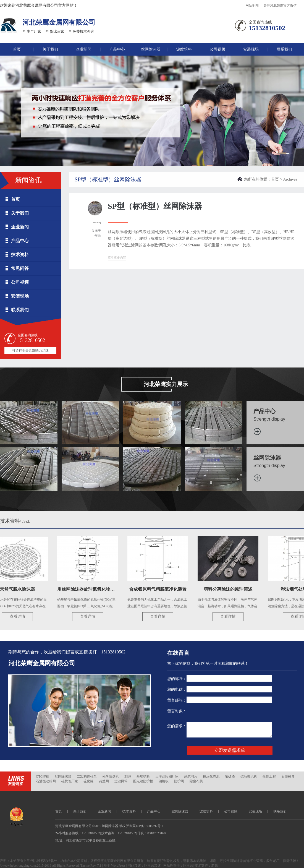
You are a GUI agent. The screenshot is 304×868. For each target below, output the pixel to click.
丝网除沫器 (151, 49)
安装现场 (251, 49)
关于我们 (50, 49)
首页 (17, 49)
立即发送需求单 (230, 750)
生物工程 (269, 776)
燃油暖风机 (249, 776)
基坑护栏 (143, 776)
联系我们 (284, 49)
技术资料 (20, 255)
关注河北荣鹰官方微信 (280, 6)
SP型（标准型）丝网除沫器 (155, 206)
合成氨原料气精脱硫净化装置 (159, 589)
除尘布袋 (196, 781)
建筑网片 (191, 776)
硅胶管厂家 (70, 781)
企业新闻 (84, 49)
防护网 (179, 781)
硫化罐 (88, 781)
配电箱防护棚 (143, 781)
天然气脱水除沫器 (19, 589)
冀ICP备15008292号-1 (148, 826)
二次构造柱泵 (87, 776)
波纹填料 (184, 49)
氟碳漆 (230, 776)
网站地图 (252, 6)
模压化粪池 (211, 776)
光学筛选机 (111, 776)
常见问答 (20, 268)
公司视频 (217, 49)
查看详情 (19, 617)
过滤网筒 (121, 781)
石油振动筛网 (46, 781)
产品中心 (117, 49)
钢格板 (164, 781)
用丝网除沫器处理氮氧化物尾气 (90, 589)
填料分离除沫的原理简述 (230, 589)
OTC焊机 (43, 776)
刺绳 (128, 776)
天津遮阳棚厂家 (167, 776)
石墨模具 (288, 776)
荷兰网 (104, 781)
